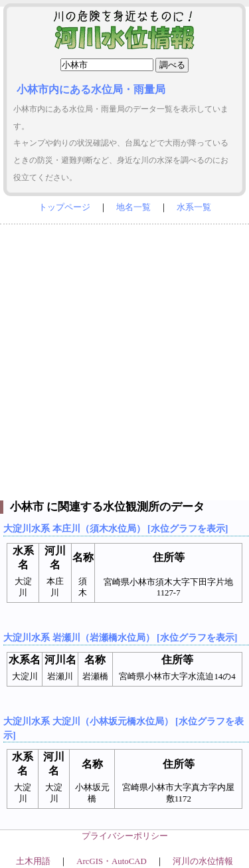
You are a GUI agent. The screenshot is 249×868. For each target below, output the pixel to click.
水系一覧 (194, 207)
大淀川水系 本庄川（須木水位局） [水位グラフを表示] (116, 528)
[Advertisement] (124, 359)
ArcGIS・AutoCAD (111, 861)
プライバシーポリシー (125, 836)
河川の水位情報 (203, 861)
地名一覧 (133, 207)
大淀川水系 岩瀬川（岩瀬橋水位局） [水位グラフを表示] (120, 637)
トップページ (64, 207)
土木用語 (33, 861)
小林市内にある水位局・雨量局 (91, 89)
